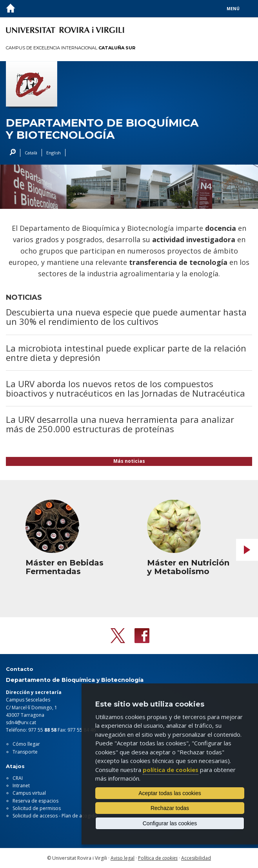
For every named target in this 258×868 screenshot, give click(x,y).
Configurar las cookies (170, 823)
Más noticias (129, 461)
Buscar (11, 153)
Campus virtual (29, 793)
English (54, 153)
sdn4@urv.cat (21, 722)
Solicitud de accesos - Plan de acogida (55, 816)
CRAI (18, 778)
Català (31, 153)
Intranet (21, 786)
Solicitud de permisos (37, 808)
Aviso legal (123, 858)
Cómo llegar (26, 744)
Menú (233, 9)
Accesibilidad (196, 858)
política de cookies (171, 770)
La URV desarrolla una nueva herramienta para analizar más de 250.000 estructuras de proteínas (120, 424)
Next (247, 550)
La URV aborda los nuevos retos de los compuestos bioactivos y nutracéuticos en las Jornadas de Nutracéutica (125, 388)
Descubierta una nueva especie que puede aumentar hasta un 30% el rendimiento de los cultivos (126, 317)
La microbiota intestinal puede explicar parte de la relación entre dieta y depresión (126, 353)
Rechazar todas (170, 808)
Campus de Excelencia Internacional (71, 48)
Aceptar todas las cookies (170, 793)
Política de (158, 858)
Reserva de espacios (35, 801)
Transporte (25, 752)
